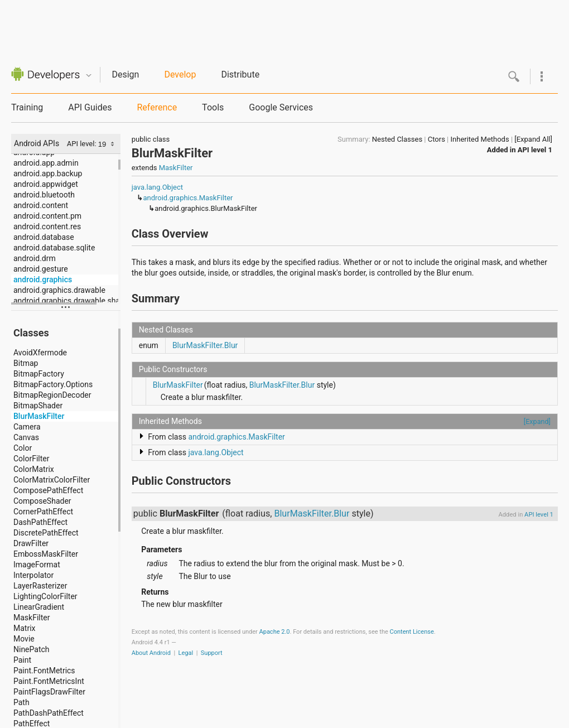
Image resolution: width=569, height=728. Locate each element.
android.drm (35, 258)
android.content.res (47, 226)
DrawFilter (31, 543)
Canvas (26, 437)
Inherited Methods (480, 139)
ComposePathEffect (48, 490)
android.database (44, 237)
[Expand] (537, 421)
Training (27, 107)
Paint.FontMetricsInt (49, 681)
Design (125, 74)
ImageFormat (37, 565)
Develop (180, 74)
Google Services (281, 107)
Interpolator (33, 575)
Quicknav (89, 76)
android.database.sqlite (54, 248)
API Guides (90, 107)
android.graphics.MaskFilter (188, 198)
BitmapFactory (39, 374)
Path (21, 702)
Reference (157, 107)
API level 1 (535, 150)
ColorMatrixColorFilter (52, 480)
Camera (27, 427)
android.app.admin (46, 163)
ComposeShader (42, 501)
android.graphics (43, 279)
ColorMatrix (34, 469)
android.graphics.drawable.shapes (67, 301)
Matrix (25, 628)
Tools (213, 107)
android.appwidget (46, 184)
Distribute (240, 74)
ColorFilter (32, 459)
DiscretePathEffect (46, 533)
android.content (41, 205)
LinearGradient (39, 607)
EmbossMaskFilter (46, 554)
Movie (24, 639)
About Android (151, 653)
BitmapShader (38, 406)
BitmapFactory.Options (53, 384)
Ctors (437, 139)
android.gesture (41, 269)
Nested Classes (397, 139)
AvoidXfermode (40, 353)
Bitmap (26, 363)
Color (23, 448)
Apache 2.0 (275, 632)
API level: (83, 144)
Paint (22, 660)
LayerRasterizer (40, 586)
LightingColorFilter (45, 596)
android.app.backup (48, 173)
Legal (186, 653)
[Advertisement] (284, 25)
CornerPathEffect (43, 512)
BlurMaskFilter (39, 416)
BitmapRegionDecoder (52, 395)
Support (212, 653)
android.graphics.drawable (59, 290)
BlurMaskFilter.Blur (205, 345)
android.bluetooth (44, 195)
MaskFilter (32, 618)
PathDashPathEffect (49, 713)
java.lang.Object (157, 187)
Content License (412, 632)
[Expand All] (533, 139)
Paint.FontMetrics (44, 671)
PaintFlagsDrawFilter (49, 692)
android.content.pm (47, 216)
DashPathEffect (40, 522)
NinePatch (32, 649)
